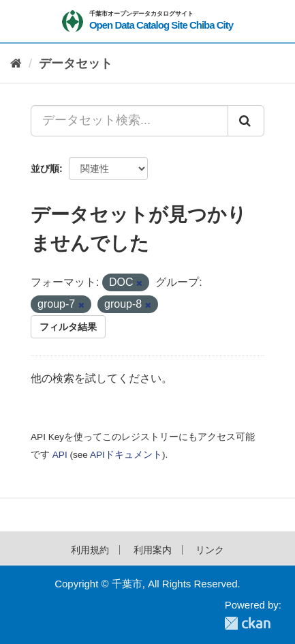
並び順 (45, 169)
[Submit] (246, 121)
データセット (76, 63)
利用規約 (90, 550)
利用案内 (153, 550)
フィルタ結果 (68, 327)
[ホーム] (16, 64)
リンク (210, 550)
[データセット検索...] (129, 121)
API (60, 455)
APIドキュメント (126, 455)
